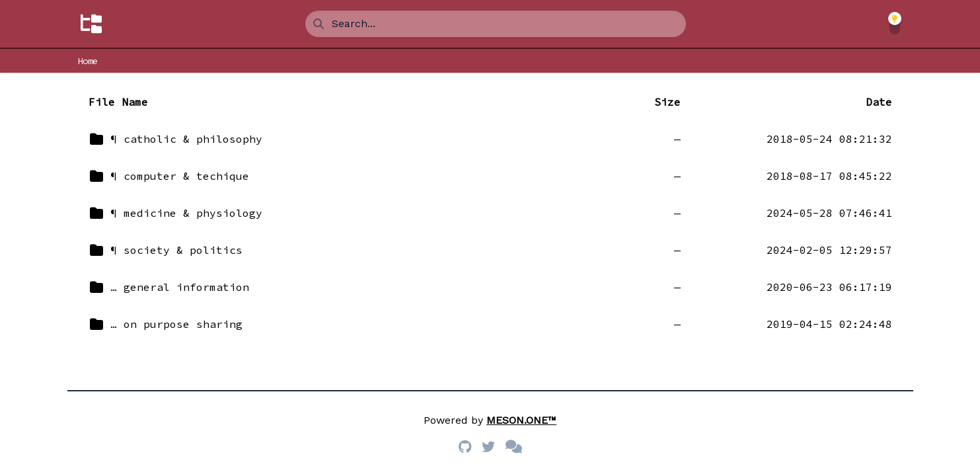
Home (88, 61)
